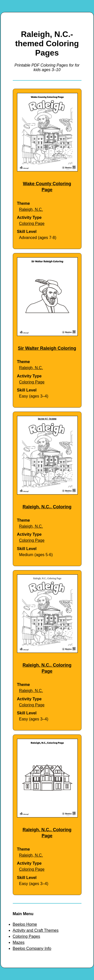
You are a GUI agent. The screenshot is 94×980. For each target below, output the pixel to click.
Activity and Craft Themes (36, 930)
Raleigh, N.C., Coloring (47, 507)
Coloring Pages (26, 936)
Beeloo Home (25, 924)
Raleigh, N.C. (31, 209)
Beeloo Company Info (32, 948)
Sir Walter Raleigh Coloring (47, 348)
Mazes (19, 942)
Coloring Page (32, 224)
